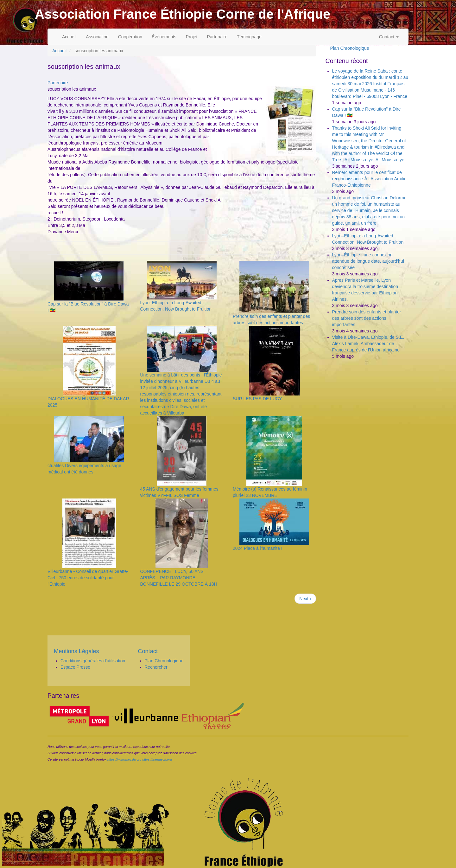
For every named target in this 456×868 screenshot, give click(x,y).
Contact (389, 37)
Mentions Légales (76, 651)
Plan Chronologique (350, 48)
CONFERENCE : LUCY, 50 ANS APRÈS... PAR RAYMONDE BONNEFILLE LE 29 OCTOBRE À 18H (178, 578)
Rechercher (156, 667)
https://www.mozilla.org (124, 759)
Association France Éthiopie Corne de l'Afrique (183, 14)
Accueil (69, 37)
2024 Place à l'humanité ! (258, 548)
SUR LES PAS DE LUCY (257, 399)
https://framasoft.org (157, 759)
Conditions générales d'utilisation (93, 661)
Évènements (164, 37)
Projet (192, 37)
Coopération (130, 37)
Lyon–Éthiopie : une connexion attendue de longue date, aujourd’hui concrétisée (368, 261)
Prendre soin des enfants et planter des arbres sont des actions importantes (367, 318)
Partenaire (217, 37)
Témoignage (249, 37)
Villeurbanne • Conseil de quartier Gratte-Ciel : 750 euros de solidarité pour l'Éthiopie (88, 578)
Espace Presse (75, 667)
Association (97, 37)
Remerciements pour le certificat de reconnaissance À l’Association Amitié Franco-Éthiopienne (369, 179)
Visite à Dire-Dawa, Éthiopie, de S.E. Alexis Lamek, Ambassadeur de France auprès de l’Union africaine (368, 344)
